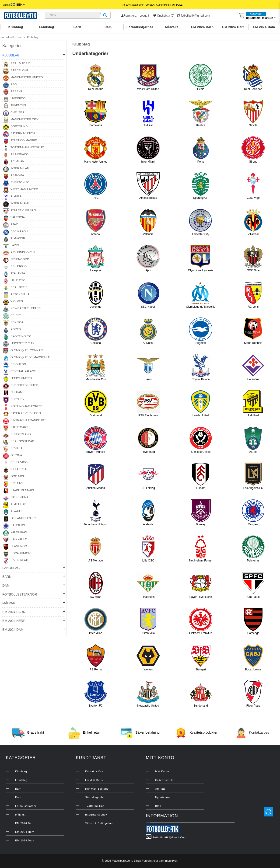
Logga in (145, 16)
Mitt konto (162, 771)
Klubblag (16, 27)
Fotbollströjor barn (153, 861)
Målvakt (172, 27)
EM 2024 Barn (202, 27)
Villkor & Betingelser (99, 823)
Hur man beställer (97, 789)
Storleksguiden (95, 797)
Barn (77, 27)
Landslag (47, 27)
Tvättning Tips (95, 806)
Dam (108, 27)
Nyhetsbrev (163, 797)
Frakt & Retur (94, 780)
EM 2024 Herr (233, 27)
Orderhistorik (164, 780)
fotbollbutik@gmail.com (194, 16)
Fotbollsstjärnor (140, 27)
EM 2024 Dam (264, 27)
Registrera (129, 16)
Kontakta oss (259, 732)
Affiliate (160, 789)
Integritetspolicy (96, 815)
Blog (158, 806)
